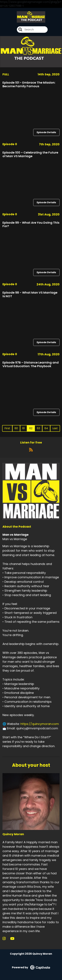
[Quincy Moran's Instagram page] (6, 939)
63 (38, 428)
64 (46, 428)
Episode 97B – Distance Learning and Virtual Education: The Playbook (31, 364)
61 (24, 428)
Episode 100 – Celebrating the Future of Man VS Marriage (30, 154)
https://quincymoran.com (40, 724)
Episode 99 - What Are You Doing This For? (31, 224)
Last (55, 428)
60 (16, 428)
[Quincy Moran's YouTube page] (14, 939)
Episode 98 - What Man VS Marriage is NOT (30, 294)
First (7, 428)
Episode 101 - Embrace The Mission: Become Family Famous (29, 84)
